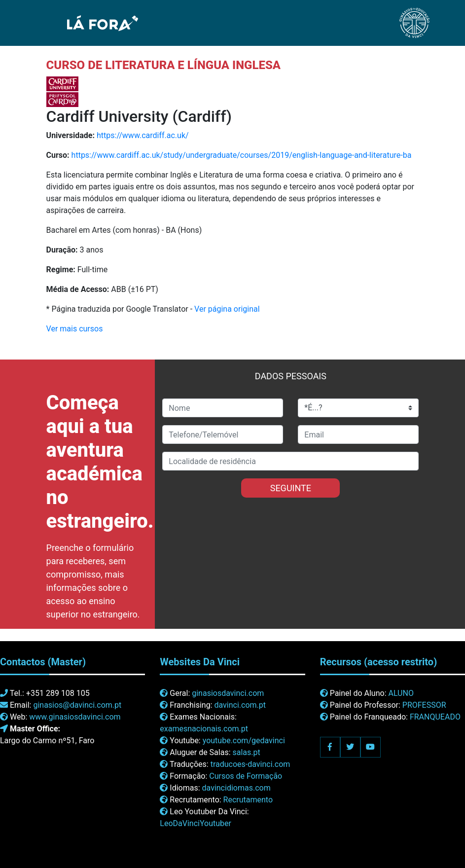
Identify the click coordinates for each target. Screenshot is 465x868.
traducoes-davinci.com (250, 764)
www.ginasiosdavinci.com (75, 717)
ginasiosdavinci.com (228, 693)
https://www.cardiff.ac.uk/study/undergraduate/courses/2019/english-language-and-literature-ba (242, 155)
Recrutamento (248, 800)
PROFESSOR (424, 705)
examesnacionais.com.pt (204, 729)
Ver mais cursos (75, 329)
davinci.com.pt (240, 705)
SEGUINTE (291, 488)
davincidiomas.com (236, 788)
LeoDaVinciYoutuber (196, 823)
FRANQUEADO (435, 717)
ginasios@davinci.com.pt (77, 705)
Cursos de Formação (246, 776)
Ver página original (227, 309)
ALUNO (401, 693)
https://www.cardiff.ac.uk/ (143, 135)
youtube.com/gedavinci (244, 741)
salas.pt (247, 752)
